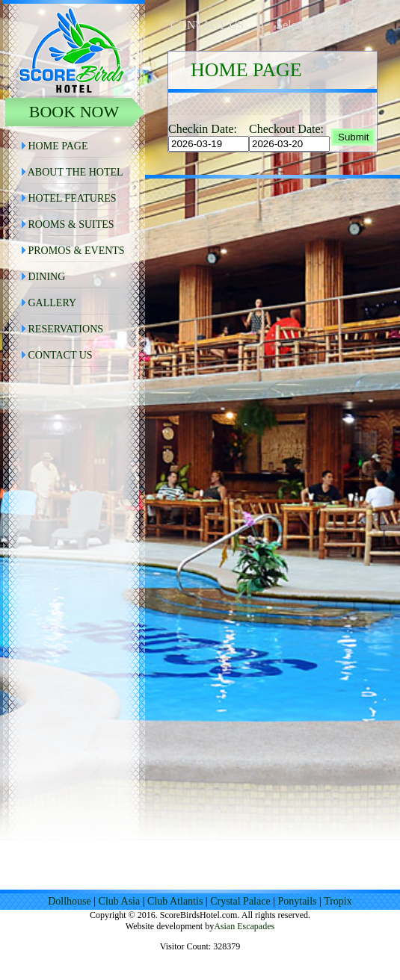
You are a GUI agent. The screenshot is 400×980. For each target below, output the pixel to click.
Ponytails (297, 901)
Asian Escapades (244, 926)
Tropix (338, 901)
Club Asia (120, 901)
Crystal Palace (240, 901)
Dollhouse (70, 901)
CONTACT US (207, 25)
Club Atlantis (175, 901)
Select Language (316, 25)
